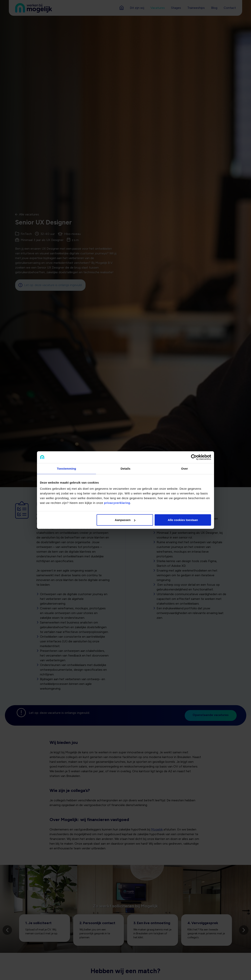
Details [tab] (125, 468)
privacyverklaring (117, 503)
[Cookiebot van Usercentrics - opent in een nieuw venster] (194, 457)
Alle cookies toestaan (183, 520)
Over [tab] (185, 468)
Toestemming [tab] (66, 468)
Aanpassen (125, 520)
